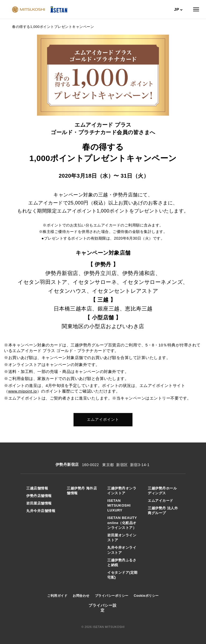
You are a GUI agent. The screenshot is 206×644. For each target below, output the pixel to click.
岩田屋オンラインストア (122, 538)
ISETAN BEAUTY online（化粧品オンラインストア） (122, 523)
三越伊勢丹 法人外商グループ (163, 511)
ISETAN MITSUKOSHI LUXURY (119, 505)
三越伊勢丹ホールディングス (162, 491)
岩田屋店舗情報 (39, 503)
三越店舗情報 (37, 488)
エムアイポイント (103, 419)
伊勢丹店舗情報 (39, 496)
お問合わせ (81, 596)
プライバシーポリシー (112, 596)
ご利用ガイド (57, 596)
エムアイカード (161, 501)
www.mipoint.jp (23, 391)
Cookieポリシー (146, 596)
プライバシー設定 (103, 608)
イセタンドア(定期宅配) (122, 575)
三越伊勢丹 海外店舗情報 (82, 491)
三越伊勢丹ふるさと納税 (122, 563)
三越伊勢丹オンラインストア (122, 491)
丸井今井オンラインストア (122, 550)
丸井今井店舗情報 (41, 511)
